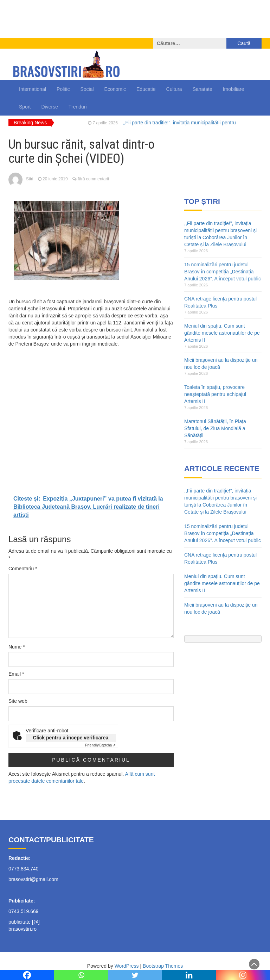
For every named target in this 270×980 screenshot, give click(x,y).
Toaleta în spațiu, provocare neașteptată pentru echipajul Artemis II (215, 394)
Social (87, 89)
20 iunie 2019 (55, 179)
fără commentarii (93, 179)
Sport (25, 107)
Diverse (49, 107)
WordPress (127, 966)
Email (16, 674)
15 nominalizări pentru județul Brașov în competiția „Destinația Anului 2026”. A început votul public (223, 272)
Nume (17, 647)
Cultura (174, 89)
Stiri (30, 179)
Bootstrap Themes (163, 966)
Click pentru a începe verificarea (71, 738)
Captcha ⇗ (100, 745)
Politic (63, 89)
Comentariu (23, 569)
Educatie (146, 89)
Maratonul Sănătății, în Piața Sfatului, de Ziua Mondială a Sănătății (215, 428)
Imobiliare (234, 89)
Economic (115, 89)
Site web (18, 701)
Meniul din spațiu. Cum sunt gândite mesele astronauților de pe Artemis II (222, 333)
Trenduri (78, 107)
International (33, 89)
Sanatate (202, 89)
